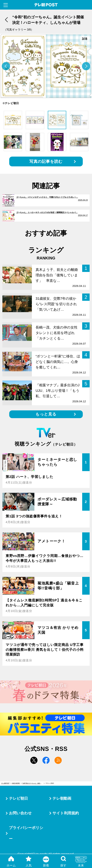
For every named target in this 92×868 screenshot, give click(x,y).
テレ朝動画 (62, 798)
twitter (34, 760)
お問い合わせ (20, 813)
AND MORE (16, 783)
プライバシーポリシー (26, 833)
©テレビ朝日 (50, 783)
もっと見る (46, 414)
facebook (46, 760)
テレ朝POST (46, 5)
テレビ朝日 (18, 798)
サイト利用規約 (66, 813)
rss (58, 760)
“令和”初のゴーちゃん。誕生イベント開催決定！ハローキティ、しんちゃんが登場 (33, 783)
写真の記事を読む (46, 161)
